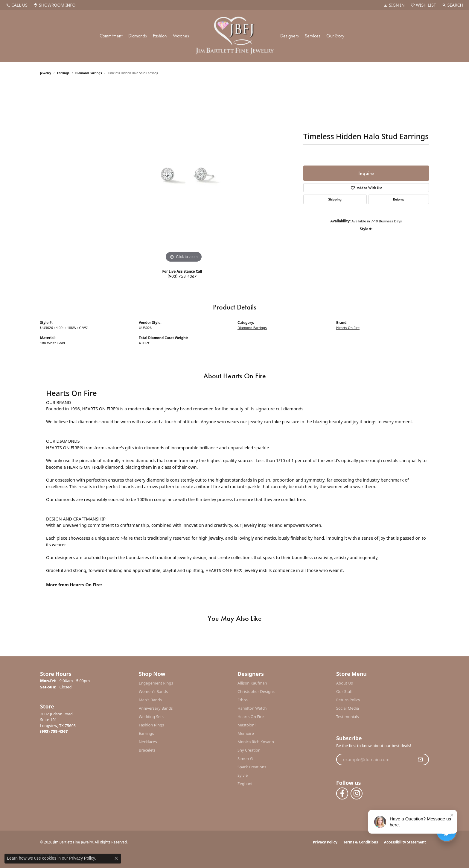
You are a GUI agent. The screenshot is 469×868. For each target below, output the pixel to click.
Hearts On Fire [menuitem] (251, 717)
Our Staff (344, 691)
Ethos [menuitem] (243, 700)
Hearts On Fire (348, 328)
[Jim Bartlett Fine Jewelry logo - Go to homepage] (235, 36)
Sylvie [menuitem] (243, 775)
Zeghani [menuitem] (245, 784)
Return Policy (348, 700)
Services (313, 36)
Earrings (63, 73)
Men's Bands (150, 700)
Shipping (335, 199)
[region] (184, 174)
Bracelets (147, 750)
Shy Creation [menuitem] (249, 750)
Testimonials (348, 717)
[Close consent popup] (116, 858)
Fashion (160, 36)
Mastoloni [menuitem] (246, 725)
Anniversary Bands (156, 708)
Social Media (348, 708)
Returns (399, 199)
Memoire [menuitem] (246, 733)
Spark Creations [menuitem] (252, 767)
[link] (17, 5)
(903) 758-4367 (182, 276)
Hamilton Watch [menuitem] (252, 708)
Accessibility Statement (405, 842)
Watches (181, 36)
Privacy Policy (325, 842)
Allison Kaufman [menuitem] (252, 683)
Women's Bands (153, 691)
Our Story (335, 36)
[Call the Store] (54, 731)
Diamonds (138, 36)
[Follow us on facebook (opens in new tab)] (342, 793)
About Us (345, 683)
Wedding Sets (151, 717)
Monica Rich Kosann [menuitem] (256, 742)
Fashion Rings (151, 725)
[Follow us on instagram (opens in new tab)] (357, 793)
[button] (394, 5)
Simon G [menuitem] (245, 758)
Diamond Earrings (89, 73)
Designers (290, 36)
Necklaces (148, 742)
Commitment (111, 36)
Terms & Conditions (361, 842)
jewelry (46, 73)
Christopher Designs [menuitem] (256, 691)
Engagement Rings (156, 683)
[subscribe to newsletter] (420, 760)
